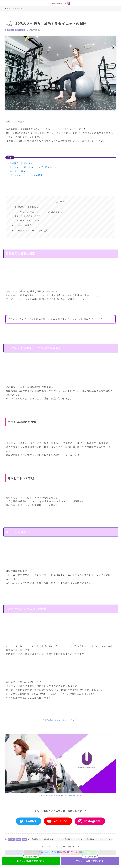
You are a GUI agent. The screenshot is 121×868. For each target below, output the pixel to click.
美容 (17, 30)
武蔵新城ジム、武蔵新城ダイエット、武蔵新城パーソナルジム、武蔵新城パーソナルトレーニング (72, 839)
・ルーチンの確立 (17, 171)
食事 (23, 30)
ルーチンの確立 (23, 225)
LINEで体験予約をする (31, 861)
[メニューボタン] (118, 3)
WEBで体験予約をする (90, 861)
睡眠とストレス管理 (29, 220)
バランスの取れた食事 (31, 216)
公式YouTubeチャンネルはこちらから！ (60, 720)
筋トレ (11, 30)
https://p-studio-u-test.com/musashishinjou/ (60, 795)
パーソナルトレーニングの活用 (32, 231)
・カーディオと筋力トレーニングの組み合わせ (32, 167)
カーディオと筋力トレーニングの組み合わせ (39, 212)
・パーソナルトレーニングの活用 (25, 175)
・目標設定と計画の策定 (20, 163)
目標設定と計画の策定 (27, 207)
